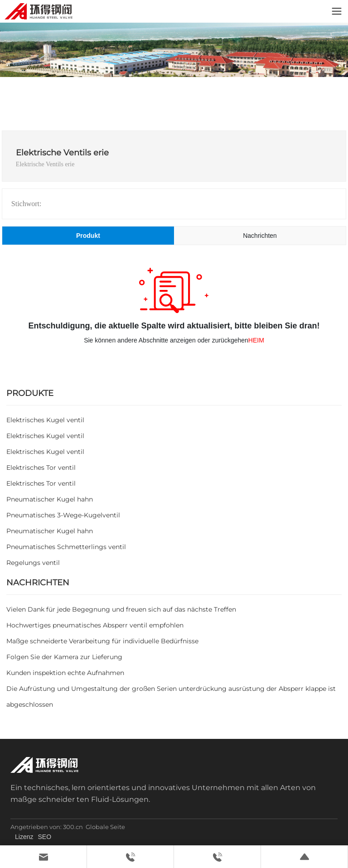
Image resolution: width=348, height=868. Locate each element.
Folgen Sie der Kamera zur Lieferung (64, 657)
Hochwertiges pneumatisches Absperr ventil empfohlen (95, 625)
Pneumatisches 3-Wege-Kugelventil (63, 515)
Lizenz (24, 837)
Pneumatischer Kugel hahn (50, 499)
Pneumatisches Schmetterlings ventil (66, 547)
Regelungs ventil (33, 563)
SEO (45, 837)
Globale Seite (105, 827)
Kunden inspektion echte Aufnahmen (65, 673)
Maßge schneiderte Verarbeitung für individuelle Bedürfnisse (102, 641)
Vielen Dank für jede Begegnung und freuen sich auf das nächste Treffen (121, 609)
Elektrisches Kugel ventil (45, 420)
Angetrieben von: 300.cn (47, 827)
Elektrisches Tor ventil (41, 468)
